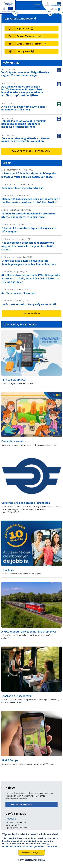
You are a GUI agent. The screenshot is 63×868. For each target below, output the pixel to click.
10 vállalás (8, 570)
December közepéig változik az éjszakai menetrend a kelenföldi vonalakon (26, 140)
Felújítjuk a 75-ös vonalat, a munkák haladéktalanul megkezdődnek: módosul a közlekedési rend (24, 124)
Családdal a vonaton (14, 441)
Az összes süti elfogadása (32, 855)
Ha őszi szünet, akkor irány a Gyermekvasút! (29, 304)
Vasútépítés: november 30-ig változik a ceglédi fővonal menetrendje (25, 74)
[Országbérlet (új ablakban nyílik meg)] (37, 51)
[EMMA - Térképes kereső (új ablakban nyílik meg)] (37, 36)
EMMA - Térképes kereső (29, 36)
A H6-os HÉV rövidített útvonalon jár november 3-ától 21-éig (24, 108)
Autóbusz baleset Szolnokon (19, 293)
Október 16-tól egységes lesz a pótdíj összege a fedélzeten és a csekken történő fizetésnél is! (31, 201)
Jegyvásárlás (23, 28)
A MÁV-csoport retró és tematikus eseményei (29, 632)
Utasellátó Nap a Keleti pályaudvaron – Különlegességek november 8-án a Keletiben (29, 262)
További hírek (31, 314)
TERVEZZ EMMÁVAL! (13, 380)
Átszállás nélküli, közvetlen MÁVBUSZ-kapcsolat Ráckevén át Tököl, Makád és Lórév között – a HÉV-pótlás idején (31, 278)
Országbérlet (23, 51)
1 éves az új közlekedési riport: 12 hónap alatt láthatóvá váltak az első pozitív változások (30, 175)
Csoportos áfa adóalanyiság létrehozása (26, 503)
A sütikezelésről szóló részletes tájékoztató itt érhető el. (30, 848)
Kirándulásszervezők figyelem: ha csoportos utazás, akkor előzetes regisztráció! (28, 215)
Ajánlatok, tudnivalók (20, 324)
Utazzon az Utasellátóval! (17, 696)
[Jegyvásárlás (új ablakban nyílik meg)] (37, 28)
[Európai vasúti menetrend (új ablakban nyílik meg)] (37, 44)
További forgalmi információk (31, 151)
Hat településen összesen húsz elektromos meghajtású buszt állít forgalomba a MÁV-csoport (28, 246)
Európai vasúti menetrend (30, 44)
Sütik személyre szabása (32, 863)
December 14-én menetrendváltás (22, 188)
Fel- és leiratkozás (21, 804)
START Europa (10, 760)
